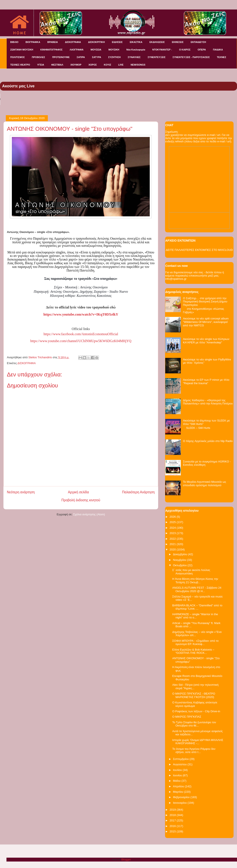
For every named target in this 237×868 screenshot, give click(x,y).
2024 (173, 528)
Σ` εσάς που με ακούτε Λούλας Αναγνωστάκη (191, 572)
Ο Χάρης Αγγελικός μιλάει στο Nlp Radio (208, 441)
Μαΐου (177, 781)
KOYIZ (108, 65)
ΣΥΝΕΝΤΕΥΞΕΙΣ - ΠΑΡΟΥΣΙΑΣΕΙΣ (191, 57)
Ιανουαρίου (180, 803)
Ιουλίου (178, 770)
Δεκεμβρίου (181, 554)
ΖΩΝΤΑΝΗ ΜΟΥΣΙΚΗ (22, 50)
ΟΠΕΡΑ (202, 50)
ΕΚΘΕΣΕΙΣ (178, 42)
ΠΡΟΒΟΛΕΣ (38, 57)
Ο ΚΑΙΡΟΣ (185, 50)
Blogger (126, 859)
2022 (173, 539)
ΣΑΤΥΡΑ (97, 57)
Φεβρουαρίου (182, 797)
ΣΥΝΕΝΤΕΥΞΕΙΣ (157, 57)
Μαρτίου (179, 792)
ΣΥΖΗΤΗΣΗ (114, 57)
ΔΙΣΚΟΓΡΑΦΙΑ (73, 42)
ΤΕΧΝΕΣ (222, 57)
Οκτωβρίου (180, 565)
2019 (173, 810)
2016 (173, 826)
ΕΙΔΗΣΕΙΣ (117, 42)
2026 (173, 517)
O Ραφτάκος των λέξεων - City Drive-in (196, 711)
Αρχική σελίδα (78, 492)
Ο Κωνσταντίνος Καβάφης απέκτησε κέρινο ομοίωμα (195, 704)
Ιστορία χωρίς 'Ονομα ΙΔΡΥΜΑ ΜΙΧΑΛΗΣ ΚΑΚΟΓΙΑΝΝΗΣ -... (198, 742)
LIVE (121, 65)
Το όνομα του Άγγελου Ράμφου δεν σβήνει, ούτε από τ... (194, 751)
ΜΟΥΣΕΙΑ (96, 50)
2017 (173, 820)
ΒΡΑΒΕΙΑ (53, 42)
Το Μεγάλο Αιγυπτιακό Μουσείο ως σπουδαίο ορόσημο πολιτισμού (204, 484)
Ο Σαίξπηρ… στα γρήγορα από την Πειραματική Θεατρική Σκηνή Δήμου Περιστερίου (205, 302)
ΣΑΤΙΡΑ (81, 57)
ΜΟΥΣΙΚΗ (114, 50)
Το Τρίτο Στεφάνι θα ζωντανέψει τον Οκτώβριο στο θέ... (194, 724)
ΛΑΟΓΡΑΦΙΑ (76, 50)
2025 (173, 522)
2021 (173, 544)
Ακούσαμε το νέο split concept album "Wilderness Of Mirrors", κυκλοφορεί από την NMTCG (206, 322)
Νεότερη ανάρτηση (21, 492)
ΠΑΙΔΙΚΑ (218, 50)
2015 (173, 831)
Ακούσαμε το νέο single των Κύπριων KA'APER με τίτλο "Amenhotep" (206, 341)
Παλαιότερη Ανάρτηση (138, 492)
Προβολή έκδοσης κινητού (81, 500)
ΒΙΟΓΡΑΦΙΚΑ (33, 42)
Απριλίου (179, 786)
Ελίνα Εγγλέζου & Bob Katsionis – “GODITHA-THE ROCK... (193, 651)
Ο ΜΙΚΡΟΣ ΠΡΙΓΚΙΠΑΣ (187, 717)
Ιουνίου (178, 775)
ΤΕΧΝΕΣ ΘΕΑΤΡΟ (20, 65)
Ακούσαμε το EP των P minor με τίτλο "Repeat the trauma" (206, 381)
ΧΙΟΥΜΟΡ (76, 65)
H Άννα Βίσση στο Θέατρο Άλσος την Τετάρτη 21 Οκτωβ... (195, 581)
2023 (173, 533)
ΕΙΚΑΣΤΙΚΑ (136, 42)
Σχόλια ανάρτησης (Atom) (89, 514)
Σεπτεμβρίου (181, 759)
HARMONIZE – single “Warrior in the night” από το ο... (195, 616)
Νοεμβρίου (180, 560)
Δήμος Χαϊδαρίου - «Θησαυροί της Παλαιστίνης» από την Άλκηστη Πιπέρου (208, 402)
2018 (173, 815)
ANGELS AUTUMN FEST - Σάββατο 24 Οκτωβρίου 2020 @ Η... (197, 589)
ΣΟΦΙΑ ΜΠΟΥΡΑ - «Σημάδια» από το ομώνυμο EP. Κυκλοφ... (195, 642)
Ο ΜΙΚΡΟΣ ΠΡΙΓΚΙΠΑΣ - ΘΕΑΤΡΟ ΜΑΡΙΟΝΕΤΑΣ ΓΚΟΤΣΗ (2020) (194, 695)
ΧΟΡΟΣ (93, 65)
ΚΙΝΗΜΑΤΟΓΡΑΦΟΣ (51, 50)
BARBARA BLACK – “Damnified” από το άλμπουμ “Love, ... (197, 607)
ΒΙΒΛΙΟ (14, 42)
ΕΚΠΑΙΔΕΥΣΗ (198, 42)
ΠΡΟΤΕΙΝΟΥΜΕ (61, 57)
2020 (173, 550)
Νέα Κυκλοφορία (136, 50)
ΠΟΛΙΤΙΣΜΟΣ (18, 57)
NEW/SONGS (138, 65)
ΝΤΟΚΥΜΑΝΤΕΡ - (162, 50)
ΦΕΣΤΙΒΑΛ (57, 65)
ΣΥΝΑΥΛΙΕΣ (134, 57)
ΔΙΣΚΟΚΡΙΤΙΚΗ (97, 42)
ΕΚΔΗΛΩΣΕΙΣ (157, 42)
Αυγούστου (180, 764)
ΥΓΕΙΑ (41, 65)
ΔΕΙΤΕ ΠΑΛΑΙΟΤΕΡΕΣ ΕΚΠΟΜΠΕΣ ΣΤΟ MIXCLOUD (199, 250)
